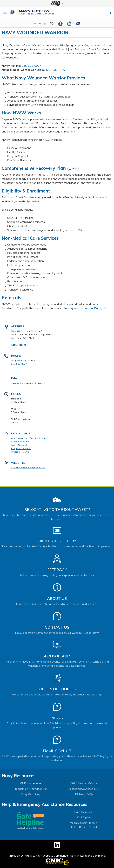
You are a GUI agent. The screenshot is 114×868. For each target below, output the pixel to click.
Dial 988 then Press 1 (84, 827)
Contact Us (57, 627)
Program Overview (21, 448)
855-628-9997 (31, 66)
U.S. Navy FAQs (83, 794)
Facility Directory (57, 541)
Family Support (19, 445)
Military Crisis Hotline (83, 823)
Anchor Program (20, 442)
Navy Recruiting (31, 794)
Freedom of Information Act (31, 789)
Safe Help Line (84, 812)
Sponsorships (57, 656)
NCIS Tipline (84, 817)
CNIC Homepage (31, 783)
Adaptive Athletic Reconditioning (28, 438)
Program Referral (20, 452)
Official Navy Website (84, 783)
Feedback (57, 570)
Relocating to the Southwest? (57, 509)
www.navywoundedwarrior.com (28, 468)
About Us (57, 598)
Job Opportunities (57, 689)
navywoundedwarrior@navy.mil (87, 308)
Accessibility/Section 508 (84, 789)
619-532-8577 (56, 70)
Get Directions (19, 345)
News (57, 718)
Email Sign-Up (57, 751)
